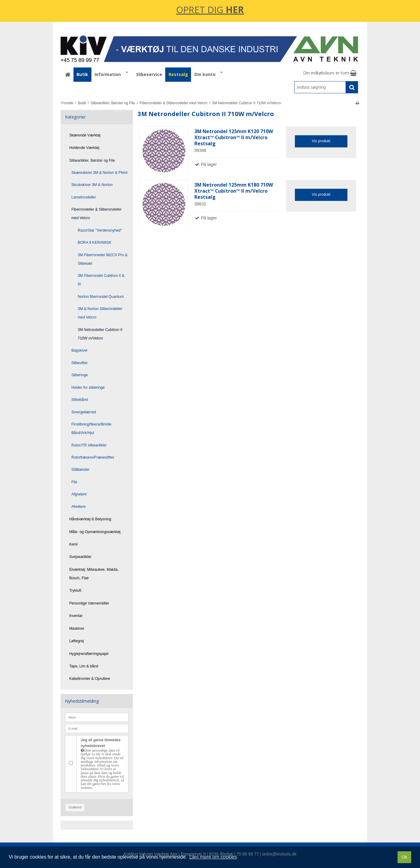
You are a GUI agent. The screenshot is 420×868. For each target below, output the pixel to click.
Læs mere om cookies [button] (213, 857)
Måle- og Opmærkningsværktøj (95, 532)
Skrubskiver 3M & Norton (92, 185)
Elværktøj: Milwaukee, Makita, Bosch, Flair (94, 574)
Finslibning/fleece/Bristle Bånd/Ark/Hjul (91, 429)
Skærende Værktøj (85, 135)
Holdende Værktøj (84, 148)
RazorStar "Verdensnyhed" (100, 230)
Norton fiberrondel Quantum (101, 297)
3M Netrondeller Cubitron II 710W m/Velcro (100, 334)
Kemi (73, 544)
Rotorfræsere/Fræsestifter (93, 457)
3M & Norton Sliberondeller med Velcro (100, 313)
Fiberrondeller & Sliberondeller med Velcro (96, 214)
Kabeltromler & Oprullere (90, 679)
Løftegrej (77, 641)
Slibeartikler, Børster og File (92, 160)
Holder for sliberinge (88, 387)
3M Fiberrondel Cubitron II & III (101, 280)
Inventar (76, 616)
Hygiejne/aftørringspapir (89, 654)
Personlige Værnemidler (89, 603)
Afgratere (79, 494)
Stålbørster (80, 470)
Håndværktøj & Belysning (90, 519)
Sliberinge (80, 375)
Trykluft (75, 591)
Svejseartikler (80, 557)
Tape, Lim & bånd (84, 666)
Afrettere (79, 507)
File (74, 482)
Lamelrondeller (84, 197)
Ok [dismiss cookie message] (404, 857)
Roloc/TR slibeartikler (89, 445)
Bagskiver (80, 350)
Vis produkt (321, 141)
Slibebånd (80, 400)
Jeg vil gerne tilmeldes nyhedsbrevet (103, 764)
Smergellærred (84, 412)
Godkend (75, 807)
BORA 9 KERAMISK (95, 243)
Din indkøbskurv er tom (330, 73)
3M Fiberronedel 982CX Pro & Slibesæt (103, 259)
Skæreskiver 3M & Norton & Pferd (99, 173)
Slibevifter (80, 363)
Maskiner (77, 629)
